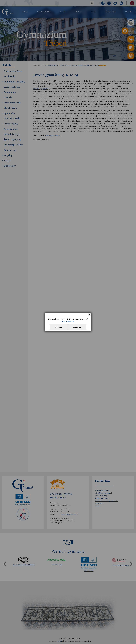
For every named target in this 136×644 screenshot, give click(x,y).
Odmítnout (77, 327)
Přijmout (59, 327)
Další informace (68, 321)
